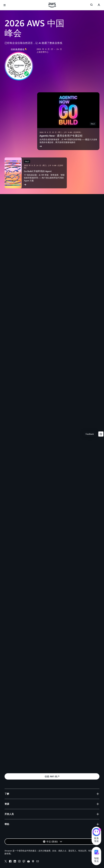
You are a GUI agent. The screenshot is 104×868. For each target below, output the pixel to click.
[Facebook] (10, 862)
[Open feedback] (101, 434)
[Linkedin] (15, 862)
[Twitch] (24, 862)
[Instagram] (19, 862)
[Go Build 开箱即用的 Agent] (36, 173)
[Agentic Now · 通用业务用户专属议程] (68, 121)
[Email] (38, 862)
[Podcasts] (33, 862)
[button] (52, 776)
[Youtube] (28, 862)
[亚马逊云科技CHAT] (96, 832)
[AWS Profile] (99, 5)
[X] (6, 862)
